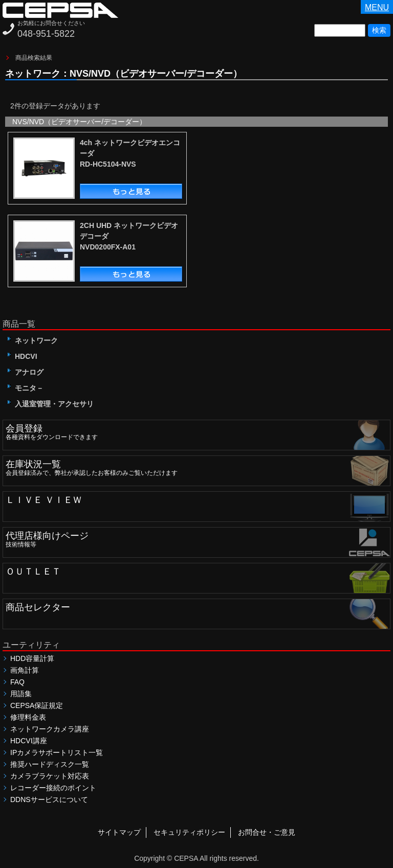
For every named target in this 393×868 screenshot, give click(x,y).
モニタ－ (26, 388)
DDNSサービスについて (49, 800)
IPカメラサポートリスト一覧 (57, 752)
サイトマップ (119, 832)
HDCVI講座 (29, 741)
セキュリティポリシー (189, 832)
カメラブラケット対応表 (50, 776)
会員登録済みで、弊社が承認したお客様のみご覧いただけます (198, 466)
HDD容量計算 (32, 658)
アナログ (26, 372)
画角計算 (25, 670)
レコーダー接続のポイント (53, 788)
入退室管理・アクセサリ (51, 404)
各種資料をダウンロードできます (198, 430)
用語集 (21, 694)
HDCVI (23, 356)
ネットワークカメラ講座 (50, 729)
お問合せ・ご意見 (267, 832)
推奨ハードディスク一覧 (50, 764)
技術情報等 (198, 538)
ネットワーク (33, 340)
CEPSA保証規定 (37, 705)
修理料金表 (28, 717)
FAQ (17, 682)
